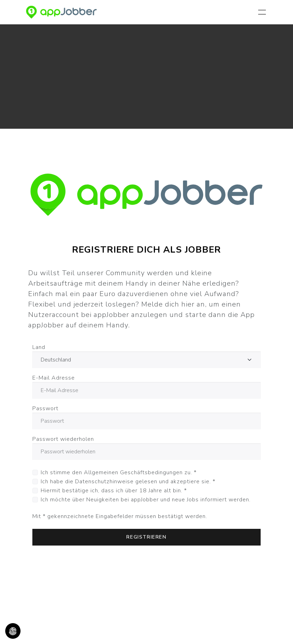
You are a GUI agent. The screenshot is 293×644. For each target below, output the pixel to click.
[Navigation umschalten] (263, 12)
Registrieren (146, 537)
